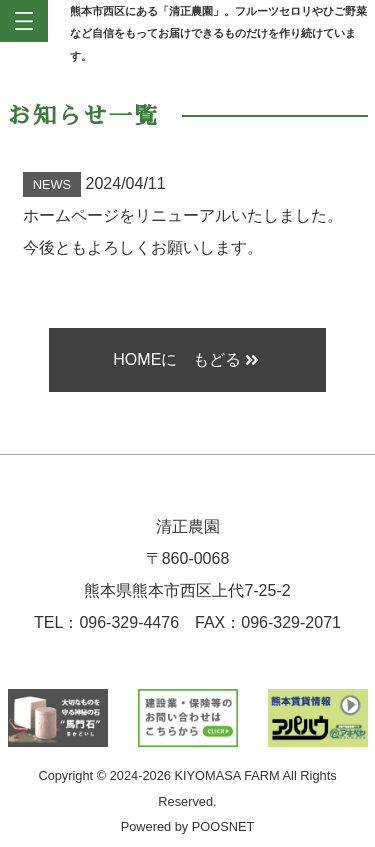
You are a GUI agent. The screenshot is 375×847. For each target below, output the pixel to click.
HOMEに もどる (185, 359)
